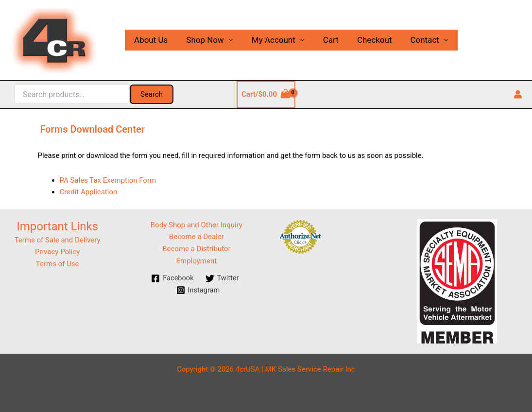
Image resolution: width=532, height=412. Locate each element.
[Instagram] (198, 290)
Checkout (366, 40)
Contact (414, 40)
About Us (150, 40)
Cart (324, 40)
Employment (197, 261)
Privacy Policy (57, 252)
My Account (269, 40)
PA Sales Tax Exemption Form (108, 180)
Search (152, 94)
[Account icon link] (518, 94)
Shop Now (202, 40)
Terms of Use (58, 264)
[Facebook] (172, 278)
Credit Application (89, 192)
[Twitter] (223, 278)
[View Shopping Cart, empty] (266, 94)
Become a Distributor (196, 249)
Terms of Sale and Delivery (58, 240)
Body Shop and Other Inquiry (197, 225)
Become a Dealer (197, 237)
